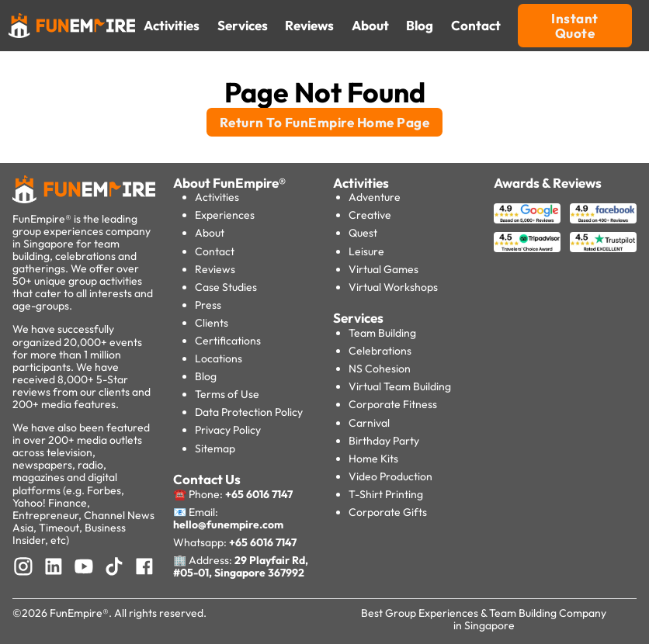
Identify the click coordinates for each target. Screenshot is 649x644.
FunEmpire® (79, 613)
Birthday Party (384, 441)
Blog (206, 376)
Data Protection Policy (249, 412)
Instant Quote (575, 26)
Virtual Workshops (393, 287)
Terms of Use (227, 394)
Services (358, 318)
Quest (363, 233)
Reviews (215, 269)
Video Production (390, 476)
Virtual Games (383, 269)
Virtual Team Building (400, 386)
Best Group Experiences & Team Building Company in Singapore (484, 619)
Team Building (382, 333)
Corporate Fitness (393, 404)
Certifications (228, 341)
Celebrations (380, 351)
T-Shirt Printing (386, 494)
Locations (219, 358)
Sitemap (215, 448)
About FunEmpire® (229, 183)
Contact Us (207, 479)
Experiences (225, 215)
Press (208, 305)
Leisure (366, 251)
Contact (215, 251)
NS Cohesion (380, 369)
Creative (370, 215)
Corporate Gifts (388, 512)
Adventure (375, 197)
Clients (212, 323)
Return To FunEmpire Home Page (325, 122)
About (210, 233)
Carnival (369, 423)
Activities (217, 197)
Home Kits (373, 459)
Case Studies (226, 287)
